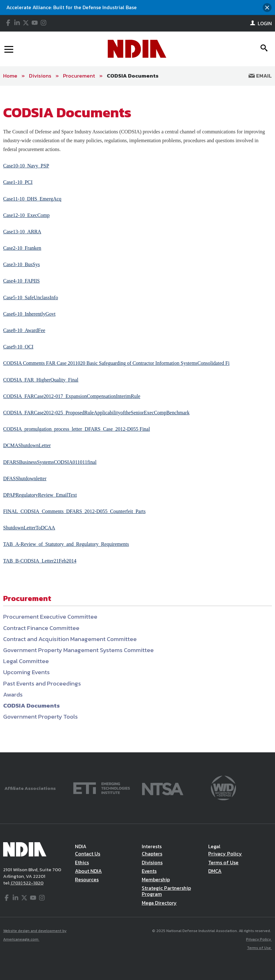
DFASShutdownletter (25, 478)
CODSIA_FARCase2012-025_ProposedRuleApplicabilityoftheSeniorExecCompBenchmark (96, 413)
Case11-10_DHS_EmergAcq (32, 199)
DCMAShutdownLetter (27, 445)
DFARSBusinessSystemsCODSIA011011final (50, 462)
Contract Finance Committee (41, 628)
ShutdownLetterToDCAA (29, 528)
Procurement (79, 76)
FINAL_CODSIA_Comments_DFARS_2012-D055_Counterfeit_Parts (74, 511)
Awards (13, 694)
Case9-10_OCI (18, 347)
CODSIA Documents (133, 76)
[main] (137, 419)
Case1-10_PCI (18, 182)
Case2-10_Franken (22, 248)
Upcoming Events (26, 672)
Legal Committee (26, 661)
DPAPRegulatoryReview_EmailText (40, 495)
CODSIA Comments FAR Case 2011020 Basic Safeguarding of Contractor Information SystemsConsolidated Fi (116, 363)
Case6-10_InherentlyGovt (29, 314)
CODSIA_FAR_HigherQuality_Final (41, 380)
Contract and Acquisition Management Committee (70, 639)
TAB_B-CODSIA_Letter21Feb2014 (40, 561)
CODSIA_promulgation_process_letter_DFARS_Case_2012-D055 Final (77, 429)
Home (10, 76)
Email (260, 76)
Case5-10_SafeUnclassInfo (31, 297)
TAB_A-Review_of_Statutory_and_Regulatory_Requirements (66, 544)
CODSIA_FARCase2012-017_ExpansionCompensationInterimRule (72, 396)
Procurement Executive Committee (50, 617)
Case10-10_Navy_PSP (26, 166)
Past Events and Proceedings (42, 683)
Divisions (40, 76)
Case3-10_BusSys (21, 264)
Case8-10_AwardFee (24, 330)
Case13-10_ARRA (22, 232)
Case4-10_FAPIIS (21, 281)
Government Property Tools (40, 717)
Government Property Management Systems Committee (78, 650)
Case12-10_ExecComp (26, 215)
